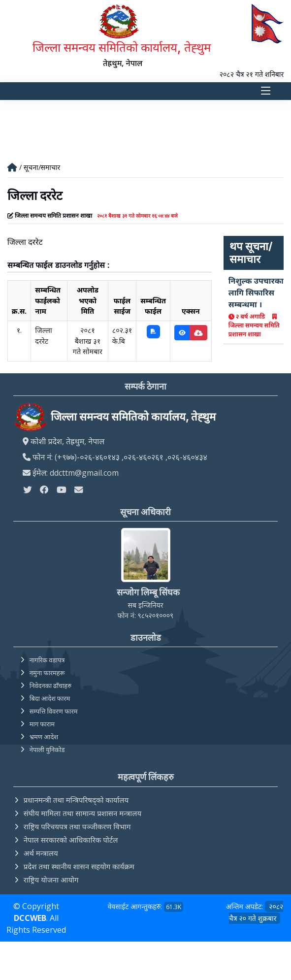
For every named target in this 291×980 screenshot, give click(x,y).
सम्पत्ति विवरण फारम (54, 711)
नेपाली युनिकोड (47, 750)
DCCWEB (30, 918)
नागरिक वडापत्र (47, 660)
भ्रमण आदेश (44, 737)
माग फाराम (42, 724)
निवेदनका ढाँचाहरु (50, 686)
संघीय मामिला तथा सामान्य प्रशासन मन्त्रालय (82, 813)
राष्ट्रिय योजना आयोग (51, 880)
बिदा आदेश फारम (50, 698)
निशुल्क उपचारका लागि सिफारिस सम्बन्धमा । (256, 293)
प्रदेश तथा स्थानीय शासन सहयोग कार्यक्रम (79, 866)
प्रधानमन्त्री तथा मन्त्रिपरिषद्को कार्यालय (76, 800)
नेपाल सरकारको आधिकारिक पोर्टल (71, 840)
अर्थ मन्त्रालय (41, 853)
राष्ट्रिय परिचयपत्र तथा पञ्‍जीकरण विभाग (77, 826)
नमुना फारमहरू (47, 673)
